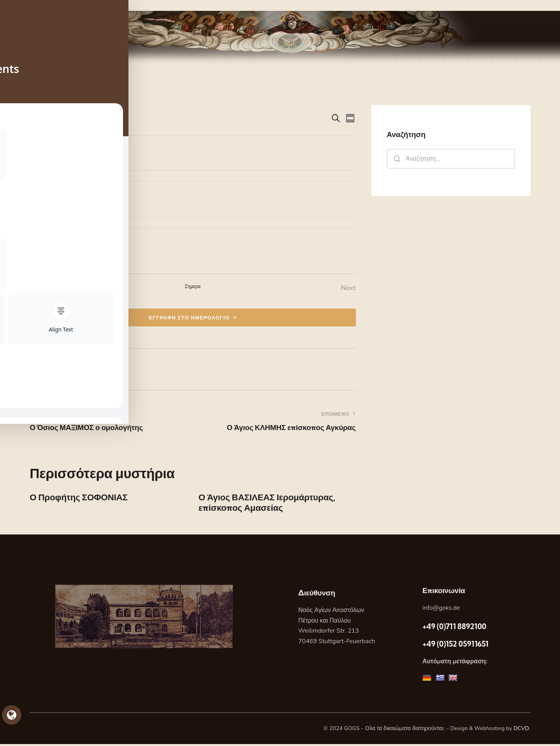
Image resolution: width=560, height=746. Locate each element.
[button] (42, 370)
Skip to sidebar (22, 5)
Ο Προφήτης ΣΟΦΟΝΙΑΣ (82, 498)
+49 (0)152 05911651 (455, 646)
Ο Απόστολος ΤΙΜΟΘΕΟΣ (84, 160)
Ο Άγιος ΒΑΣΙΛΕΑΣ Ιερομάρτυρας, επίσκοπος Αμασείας (272, 504)
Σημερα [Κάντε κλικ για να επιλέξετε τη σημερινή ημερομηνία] (193, 286)
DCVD (521, 730)
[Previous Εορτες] (39, 288)
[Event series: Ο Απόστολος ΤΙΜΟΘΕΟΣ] (69, 150)
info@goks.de (441, 610)
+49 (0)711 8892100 (454, 628)
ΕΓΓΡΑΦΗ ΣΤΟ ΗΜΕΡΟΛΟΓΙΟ (190, 317)
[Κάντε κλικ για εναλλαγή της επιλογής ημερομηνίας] (53, 118)
